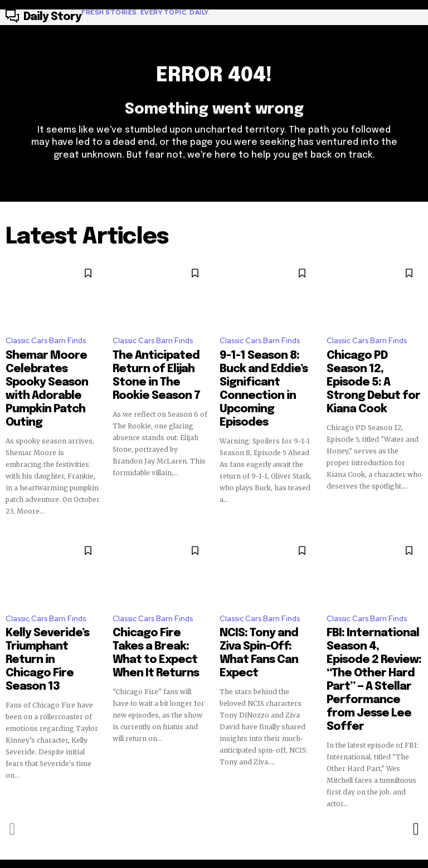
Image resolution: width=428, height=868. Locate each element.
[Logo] (108, 17)
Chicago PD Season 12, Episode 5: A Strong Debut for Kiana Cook (370, 370)
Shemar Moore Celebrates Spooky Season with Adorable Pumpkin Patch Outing (50, 376)
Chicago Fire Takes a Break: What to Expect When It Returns (157, 608)
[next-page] (415, 748)
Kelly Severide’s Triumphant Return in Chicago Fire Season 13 (50, 608)
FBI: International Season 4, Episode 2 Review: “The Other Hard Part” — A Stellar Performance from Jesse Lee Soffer (368, 623)
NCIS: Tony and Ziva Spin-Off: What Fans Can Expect (260, 608)
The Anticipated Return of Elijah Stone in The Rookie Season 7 (159, 370)
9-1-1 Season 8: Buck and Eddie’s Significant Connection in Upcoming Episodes (264, 376)
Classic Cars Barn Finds (46, 347)
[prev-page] (13, 748)
